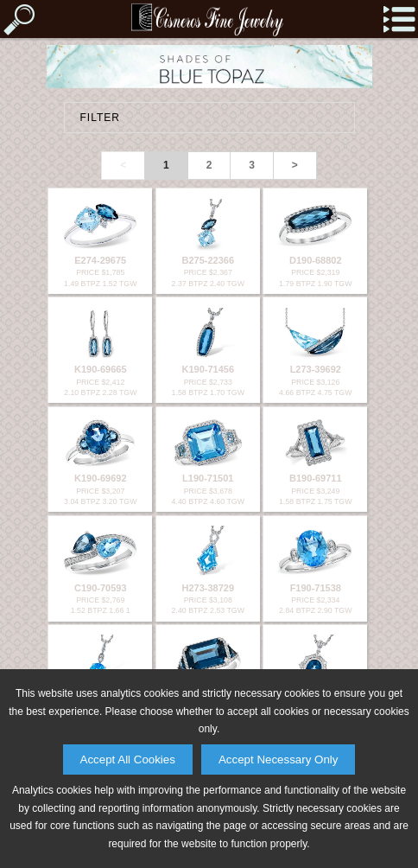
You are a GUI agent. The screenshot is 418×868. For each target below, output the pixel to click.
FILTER (100, 118)
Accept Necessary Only (279, 759)
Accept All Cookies (128, 759)
